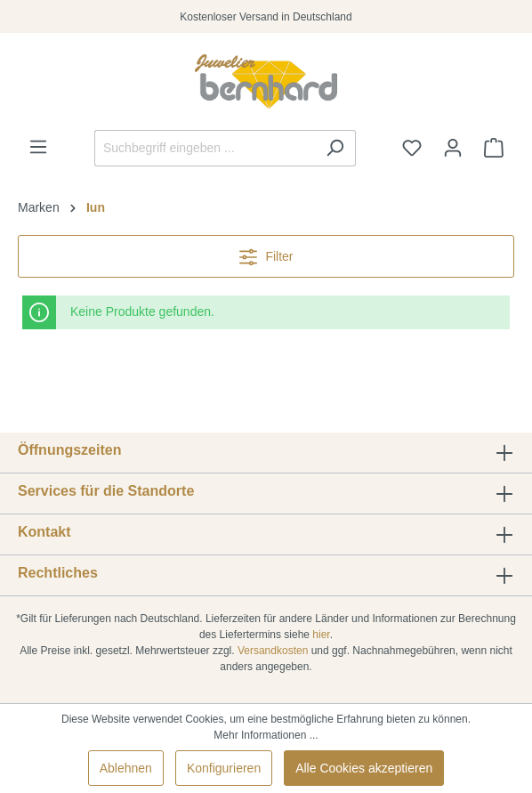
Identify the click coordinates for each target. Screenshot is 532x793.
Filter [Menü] (266, 253)
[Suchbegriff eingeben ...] (205, 148)
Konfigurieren (224, 768)
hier (321, 635)
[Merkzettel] (412, 148)
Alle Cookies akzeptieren (364, 768)
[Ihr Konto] (453, 148)
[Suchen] (335, 148)
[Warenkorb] (494, 148)
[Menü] (38, 147)
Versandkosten (273, 651)
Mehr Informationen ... (266, 735)
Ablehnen (126, 768)
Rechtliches (58, 573)
